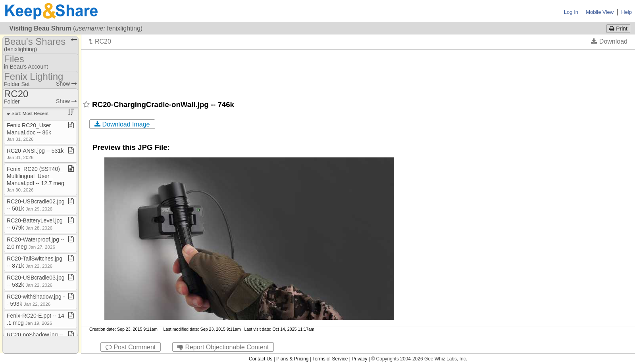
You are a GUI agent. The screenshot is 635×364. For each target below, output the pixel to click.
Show (66, 84)
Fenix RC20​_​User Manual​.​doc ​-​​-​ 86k (29, 132)
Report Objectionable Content (223, 347)
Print (618, 29)
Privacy (359, 359)
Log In (571, 12)
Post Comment (131, 347)
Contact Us (261, 359)
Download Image (122, 124)
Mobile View (600, 12)
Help (626, 12)
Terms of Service (330, 359)
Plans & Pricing (292, 359)
